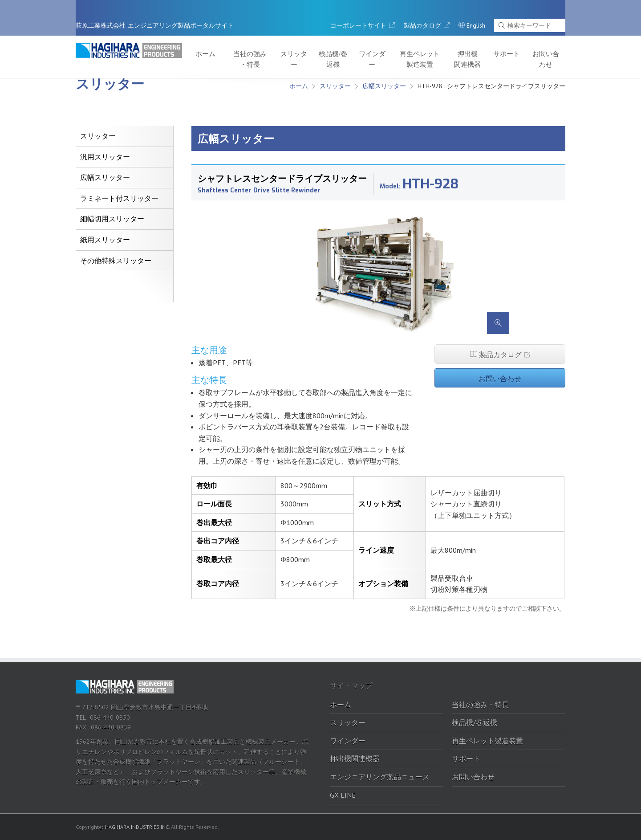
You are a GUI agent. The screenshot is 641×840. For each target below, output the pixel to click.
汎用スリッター (105, 157)
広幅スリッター (384, 86)
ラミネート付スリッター (119, 198)
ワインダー (392, 36)
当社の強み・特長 (284, 41)
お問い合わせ (548, 41)
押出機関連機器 (480, 41)
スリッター (324, 36)
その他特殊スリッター (116, 261)
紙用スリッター (105, 240)
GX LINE (343, 795)
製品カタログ (500, 353)
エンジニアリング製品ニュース (380, 777)
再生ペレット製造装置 (436, 41)
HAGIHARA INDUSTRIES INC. (137, 827)
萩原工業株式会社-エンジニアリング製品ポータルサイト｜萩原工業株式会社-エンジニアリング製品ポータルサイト (136, 40)
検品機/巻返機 (358, 41)
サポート (515, 36)
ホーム (244, 36)
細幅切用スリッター (112, 219)
